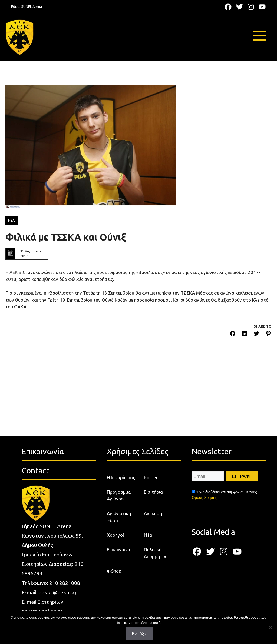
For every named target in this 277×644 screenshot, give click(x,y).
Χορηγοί (115, 535)
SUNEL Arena (32, 6)
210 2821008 (65, 583)
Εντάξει (140, 634)
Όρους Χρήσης (204, 498)
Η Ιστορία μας (121, 477)
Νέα (148, 535)
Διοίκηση (153, 513)
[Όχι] (270, 627)
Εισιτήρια (153, 492)
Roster (151, 477)
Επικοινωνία (119, 550)
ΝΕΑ (11, 220)
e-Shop (114, 571)
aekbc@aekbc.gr (58, 592)
